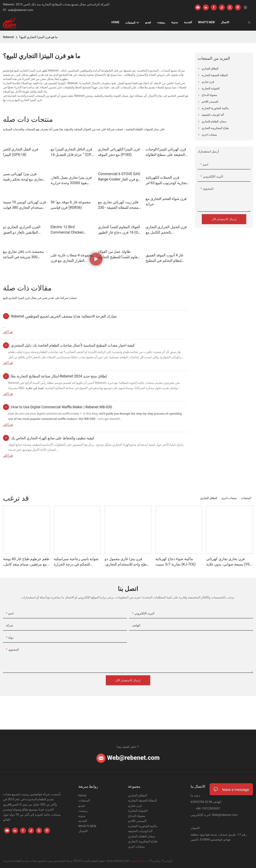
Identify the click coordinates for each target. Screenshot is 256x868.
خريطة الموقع (140, 861)
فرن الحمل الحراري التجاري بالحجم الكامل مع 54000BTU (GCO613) (166, 230)
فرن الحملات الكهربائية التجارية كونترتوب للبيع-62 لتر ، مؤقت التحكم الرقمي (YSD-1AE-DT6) (167, 180)
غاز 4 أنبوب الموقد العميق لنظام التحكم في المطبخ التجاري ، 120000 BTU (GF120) (164, 258)
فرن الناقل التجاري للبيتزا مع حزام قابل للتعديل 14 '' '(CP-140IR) (71, 152)
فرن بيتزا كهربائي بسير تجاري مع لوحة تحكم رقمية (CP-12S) (23, 177)
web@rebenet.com (18, 10)
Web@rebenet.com (128, 758)
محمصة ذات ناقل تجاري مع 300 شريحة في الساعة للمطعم (23, 255)
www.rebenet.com (118, 861)
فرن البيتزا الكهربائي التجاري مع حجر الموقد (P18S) (119, 152)
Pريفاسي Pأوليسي (161, 861)
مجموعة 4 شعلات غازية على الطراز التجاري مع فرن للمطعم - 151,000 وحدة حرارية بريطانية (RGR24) (72, 258)
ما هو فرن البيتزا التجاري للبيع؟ (38, 37)
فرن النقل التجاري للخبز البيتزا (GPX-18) (21, 152)
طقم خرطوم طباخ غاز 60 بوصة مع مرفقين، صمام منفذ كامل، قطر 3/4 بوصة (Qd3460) (26, 562)
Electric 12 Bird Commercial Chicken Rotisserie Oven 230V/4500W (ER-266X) (70, 230)
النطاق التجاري (209, 498)
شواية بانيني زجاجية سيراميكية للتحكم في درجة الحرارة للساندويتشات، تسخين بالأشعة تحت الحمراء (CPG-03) (76, 562)
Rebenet (8, 37)
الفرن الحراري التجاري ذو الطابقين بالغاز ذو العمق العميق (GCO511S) (22, 230)
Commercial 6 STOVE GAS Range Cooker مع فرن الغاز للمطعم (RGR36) (119, 177)
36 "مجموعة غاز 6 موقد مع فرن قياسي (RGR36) (71, 205)
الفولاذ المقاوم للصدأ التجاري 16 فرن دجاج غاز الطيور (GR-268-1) (120, 230)
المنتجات (246, 498)
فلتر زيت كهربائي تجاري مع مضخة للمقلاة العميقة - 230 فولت (118, 205)
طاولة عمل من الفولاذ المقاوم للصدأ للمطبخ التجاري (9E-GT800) (120, 255)
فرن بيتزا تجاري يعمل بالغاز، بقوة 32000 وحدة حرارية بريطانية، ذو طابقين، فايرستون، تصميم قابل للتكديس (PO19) (71, 180)
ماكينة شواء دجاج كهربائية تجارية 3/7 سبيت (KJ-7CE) (175, 562)
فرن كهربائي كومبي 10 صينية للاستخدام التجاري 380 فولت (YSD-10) (24, 205)
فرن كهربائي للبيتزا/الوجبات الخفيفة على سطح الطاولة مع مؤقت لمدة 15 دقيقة (166, 152)
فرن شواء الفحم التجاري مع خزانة (166, 201)
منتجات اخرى (229, 498)
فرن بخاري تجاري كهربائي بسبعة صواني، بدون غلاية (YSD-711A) (229, 562)
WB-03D (90, 419)
